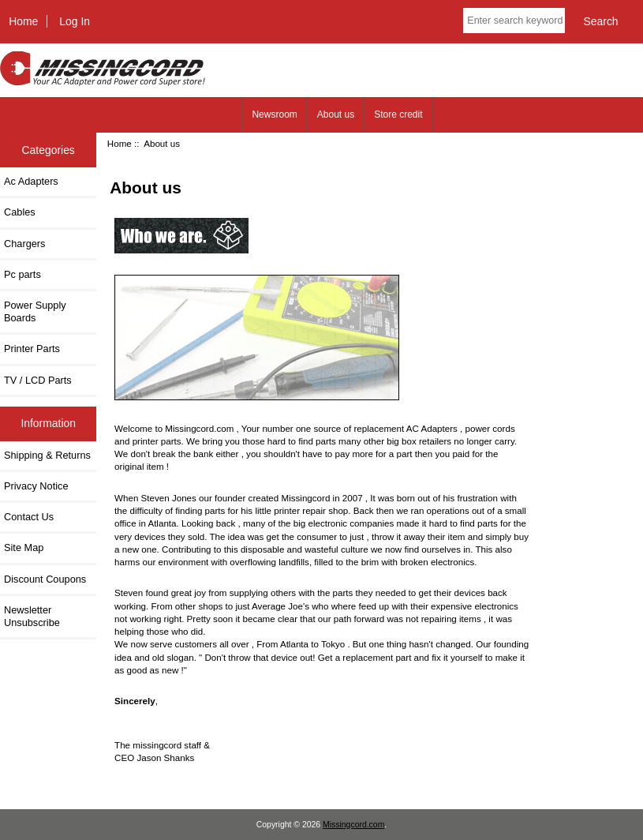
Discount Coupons (45, 579)
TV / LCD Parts (38, 380)
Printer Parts (32, 349)
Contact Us (29, 517)
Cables (20, 212)
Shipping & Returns (47, 455)
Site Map (24, 547)
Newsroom (274, 114)
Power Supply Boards (35, 311)
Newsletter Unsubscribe (32, 616)
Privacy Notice (36, 486)
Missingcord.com (353, 825)
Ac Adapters (31, 181)
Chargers (24, 244)
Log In (75, 21)
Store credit (398, 114)
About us (336, 114)
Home (23, 21)
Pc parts (22, 274)
